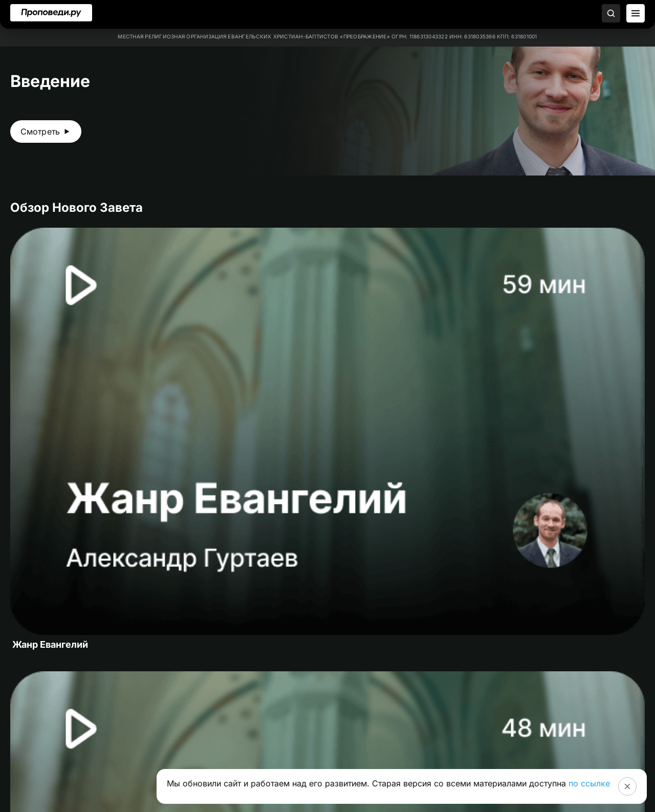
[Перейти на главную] (51, 13)
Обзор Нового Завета (77, 207)
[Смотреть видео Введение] (46, 131)
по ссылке (589, 783)
